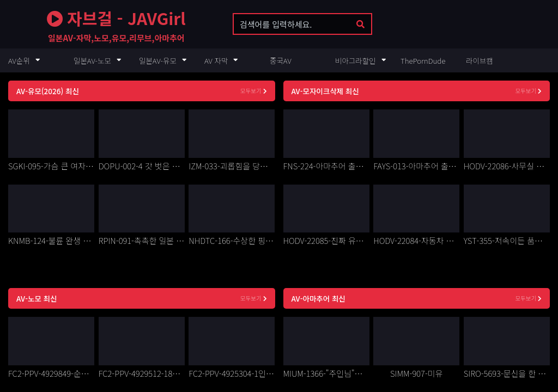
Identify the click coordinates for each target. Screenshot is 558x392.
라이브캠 (480, 60)
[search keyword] (293, 24)
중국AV (281, 60)
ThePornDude (423, 60)
